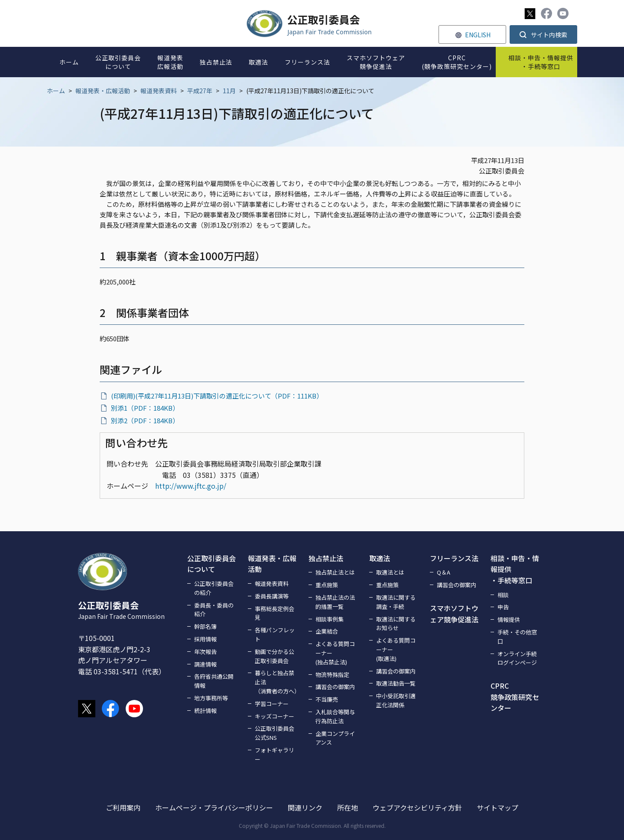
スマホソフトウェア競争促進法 (454, 614)
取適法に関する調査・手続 (396, 602)
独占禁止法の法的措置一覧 (335, 602)
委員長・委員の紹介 (214, 610)
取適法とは (390, 572)
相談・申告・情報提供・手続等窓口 (515, 569)
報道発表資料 (159, 91)
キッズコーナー (275, 716)
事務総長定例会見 (275, 613)
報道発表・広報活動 (103, 91)
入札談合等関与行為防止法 (335, 716)
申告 (503, 607)
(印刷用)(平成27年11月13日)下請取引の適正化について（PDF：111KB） (217, 396)
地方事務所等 (211, 698)
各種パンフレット (275, 634)
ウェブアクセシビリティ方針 (417, 807)
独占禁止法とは (335, 572)
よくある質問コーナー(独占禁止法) (335, 653)
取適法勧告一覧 (396, 683)
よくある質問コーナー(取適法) (396, 649)
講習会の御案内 (335, 687)
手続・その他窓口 (517, 637)
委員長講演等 (272, 596)
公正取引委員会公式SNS (275, 733)
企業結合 (327, 631)
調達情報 (205, 664)
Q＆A (444, 572)
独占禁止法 (326, 558)
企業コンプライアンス (335, 738)
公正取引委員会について (211, 564)
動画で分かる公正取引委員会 (275, 656)
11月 (229, 91)
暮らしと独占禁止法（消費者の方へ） (276, 682)
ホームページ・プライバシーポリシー (214, 807)
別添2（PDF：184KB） (145, 420)
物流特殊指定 (332, 675)
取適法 (380, 558)
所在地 (348, 807)
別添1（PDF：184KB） (145, 408)
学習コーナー (272, 704)
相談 (503, 595)
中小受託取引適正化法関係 (396, 700)
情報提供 (509, 619)
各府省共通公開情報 (214, 681)
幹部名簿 (205, 626)
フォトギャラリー (275, 755)
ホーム (56, 91)
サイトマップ (497, 807)
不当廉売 (327, 699)
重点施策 (327, 585)
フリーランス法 (454, 558)
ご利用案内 (123, 807)
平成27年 (200, 91)
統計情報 (205, 711)
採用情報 (205, 639)
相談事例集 (330, 619)
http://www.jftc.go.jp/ (191, 486)
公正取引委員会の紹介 (214, 588)
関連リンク (305, 807)
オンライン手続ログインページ (517, 658)
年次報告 (205, 652)
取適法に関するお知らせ (396, 624)
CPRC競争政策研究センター (515, 697)
